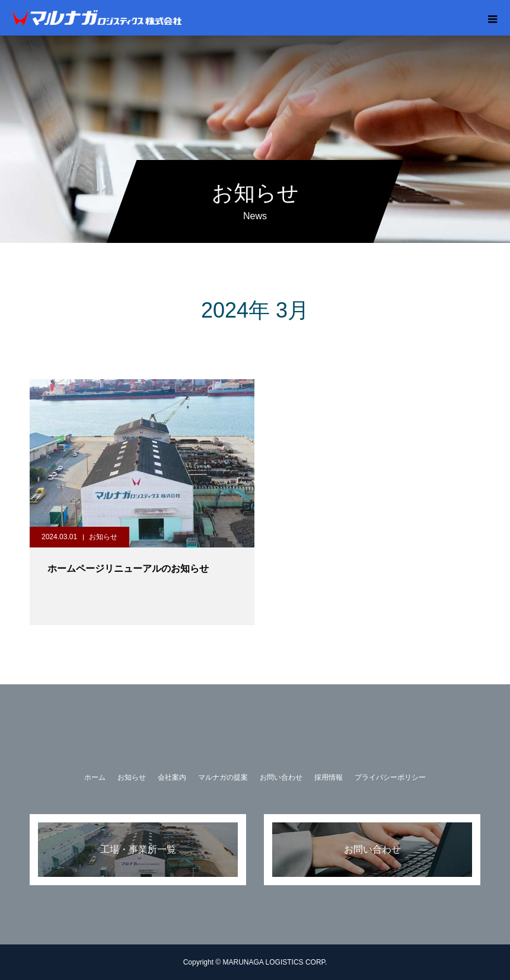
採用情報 (329, 777)
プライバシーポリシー (390, 777)
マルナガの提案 (223, 777)
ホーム (95, 777)
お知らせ (103, 537)
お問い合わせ (281, 777)
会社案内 (172, 777)
